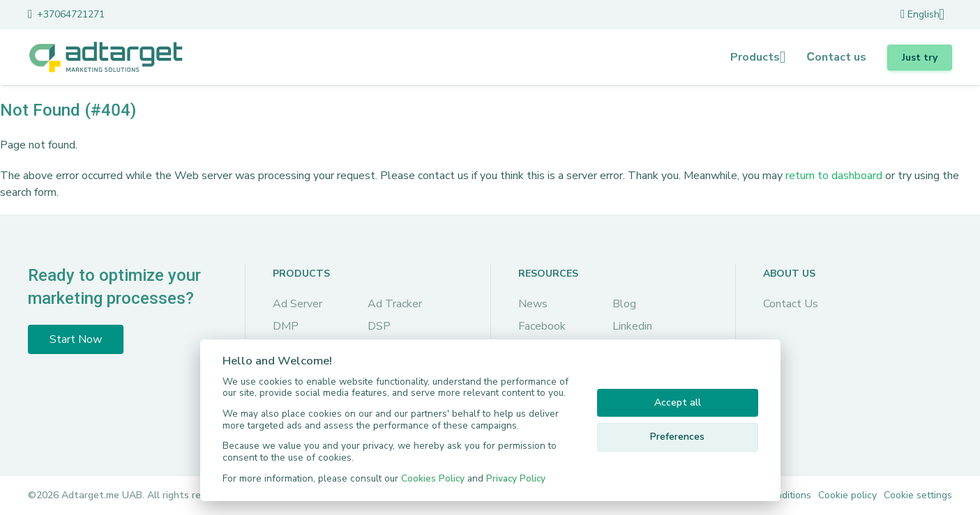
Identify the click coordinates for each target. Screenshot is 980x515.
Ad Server (297, 304)
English (920, 14)
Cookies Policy (433, 478)
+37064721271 (71, 14)
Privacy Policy (516, 478)
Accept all (678, 402)
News (533, 304)
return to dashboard (834, 176)
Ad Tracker (395, 304)
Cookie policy (847, 495)
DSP (379, 326)
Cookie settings (918, 495)
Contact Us (791, 304)
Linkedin (632, 326)
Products (755, 57)
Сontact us (836, 57)
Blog (624, 304)
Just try (920, 57)
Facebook (542, 326)
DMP (286, 326)
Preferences (677, 437)
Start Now (76, 339)
